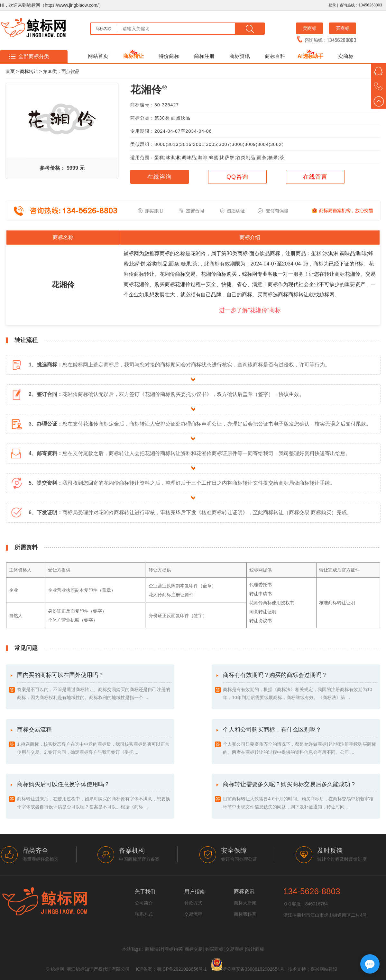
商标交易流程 (94, 741)
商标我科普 (245, 914)
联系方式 (144, 914)
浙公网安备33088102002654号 (253, 969)
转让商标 (255, 949)
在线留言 (315, 177)
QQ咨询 (237, 177)
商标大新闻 (245, 903)
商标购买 (173, 949)
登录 (332, 5)
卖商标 (309, 28)
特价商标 (169, 56)
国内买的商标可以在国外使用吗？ (94, 687)
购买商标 (214, 949)
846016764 (317, 904)
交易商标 (234, 949)
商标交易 (194, 949)
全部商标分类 (34, 56)
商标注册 (204, 56)
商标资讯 (240, 56)
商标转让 (133, 56)
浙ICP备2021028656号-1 (182, 969)
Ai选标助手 (310, 56)
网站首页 (98, 56)
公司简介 (144, 903)
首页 (10, 71)
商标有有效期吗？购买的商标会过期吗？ (300, 687)
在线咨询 (160, 177)
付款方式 (193, 903)
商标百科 (275, 56)
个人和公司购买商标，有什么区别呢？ (300, 741)
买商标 (343, 28)
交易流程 (193, 914)
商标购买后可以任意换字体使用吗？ (94, 796)
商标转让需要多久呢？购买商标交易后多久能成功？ (300, 796)
